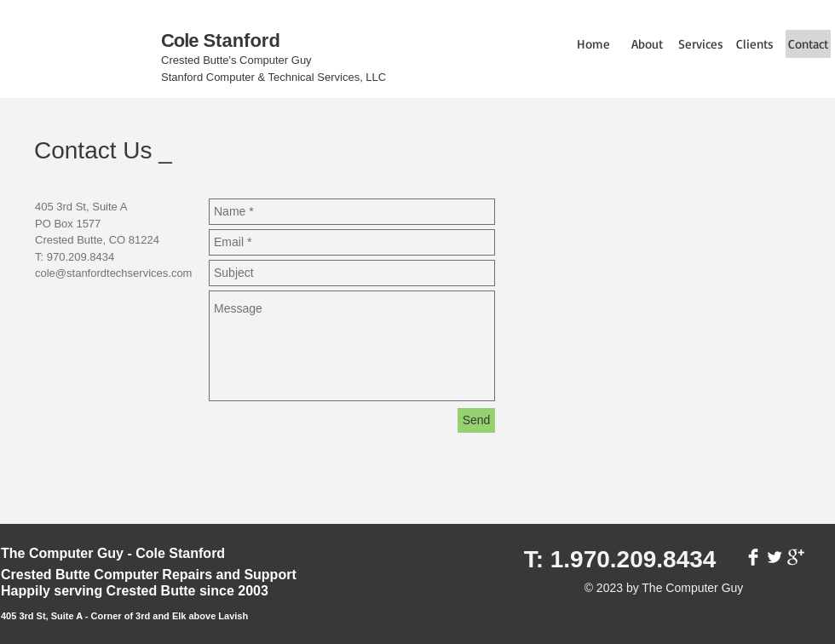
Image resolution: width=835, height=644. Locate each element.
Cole (179, 40)
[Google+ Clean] (796, 557)
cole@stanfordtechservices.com (113, 273)
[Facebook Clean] (753, 557)
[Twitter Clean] (775, 557)
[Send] (476, 420)
